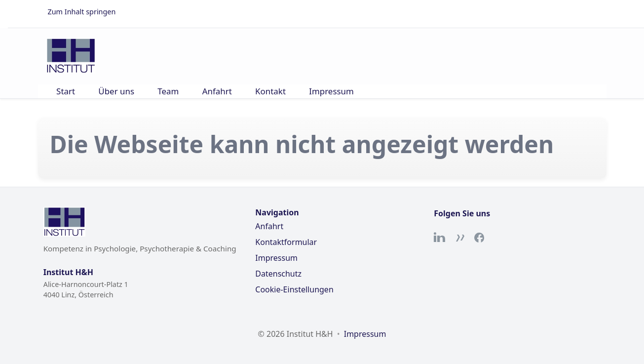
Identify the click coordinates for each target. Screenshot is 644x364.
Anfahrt (217, 91)
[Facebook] (479, 238)
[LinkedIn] (440, 238)
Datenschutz (278, 274)
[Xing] (459, 238)
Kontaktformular (286, 242)
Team (168, 91)
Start (66, 91)
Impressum (331, 91)
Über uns (116, 91)
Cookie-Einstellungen (294, 289)
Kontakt (270, 91)
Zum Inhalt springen (82, 12)
